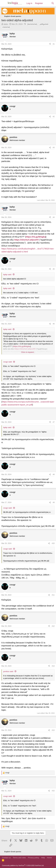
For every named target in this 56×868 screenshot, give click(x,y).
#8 (54, 474)
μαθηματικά (44, 24)
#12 (53, 626)
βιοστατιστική (32, 24)
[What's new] (47, 3)
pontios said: (8, 671)
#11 (53, 595)
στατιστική (6, 27)
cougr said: (8, 362)
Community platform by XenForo (23, 865)
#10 (53, 543)
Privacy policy (34, 858)
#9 (54, 502)
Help (43, 858)
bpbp (6, 24)
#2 (54, 117)
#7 (54, 422)
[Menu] (4, 3)
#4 (54, 217)
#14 (53, 730)
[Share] (50, 44)
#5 (54, 269)
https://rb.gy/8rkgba (36, 237)
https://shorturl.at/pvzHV (27, 240)
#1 (54, 44)
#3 (54, 148)
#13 (53, 666)
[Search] (53, 3)
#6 (54, 324)
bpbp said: (7, 275)
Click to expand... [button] (28, 352)
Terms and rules (19, 858)
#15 (53, 791)
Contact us (6, 858)
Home (49, 858)
